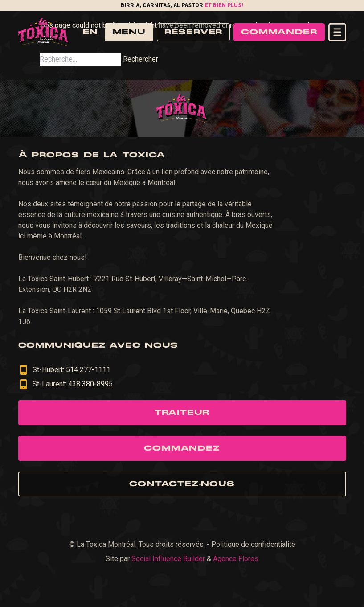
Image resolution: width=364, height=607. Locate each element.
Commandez (182, 448)
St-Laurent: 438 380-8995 (65, 384)
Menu (129, 32)
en (90, 32)
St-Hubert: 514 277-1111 (64, 370)
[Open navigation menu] (337, 32)
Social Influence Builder (168, 559)
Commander (279, 32)
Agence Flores (236, 559)
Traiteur (182, 413)
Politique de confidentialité (253, 544)
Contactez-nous (182, 484)
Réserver (193, 32)
